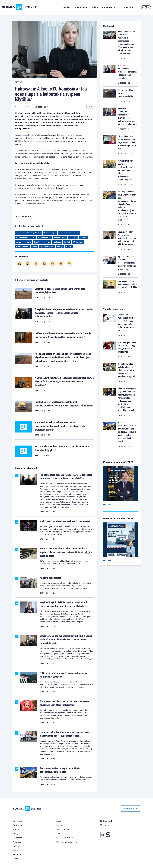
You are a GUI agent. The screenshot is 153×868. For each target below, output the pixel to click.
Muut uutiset (19, 842)
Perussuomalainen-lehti (67, 842)
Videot (95, 7)
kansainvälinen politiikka (69, 233)
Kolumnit (17, 854)
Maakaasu (57, 242)
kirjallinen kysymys (42, 242)
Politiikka (19, 107)
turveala (83, 237)
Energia (69, 247)
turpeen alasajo (45, 237)
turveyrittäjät (50, 233)
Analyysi (17, 834)
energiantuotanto (24, 242)
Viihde (16, 859)
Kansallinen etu (23, 247)
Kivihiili (67, 242)
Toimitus (60, 834)
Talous (27, 107)
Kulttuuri (17, 846)
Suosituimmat (81, 7)
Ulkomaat (17, 838)
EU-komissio (78, 242)
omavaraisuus (60, 237)
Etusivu (66, 7)
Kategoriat (109, 7)
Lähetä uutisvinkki (64, 838)
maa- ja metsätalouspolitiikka (29, 233)
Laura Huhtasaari (47, 247)
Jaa (90, 107)
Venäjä (60, 247)
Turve (34, 247)
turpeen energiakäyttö (26, 237)
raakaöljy (73, 237)
